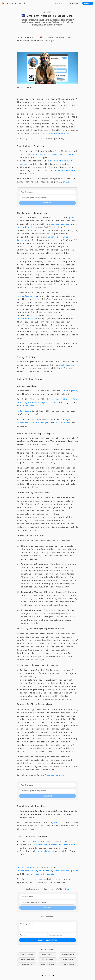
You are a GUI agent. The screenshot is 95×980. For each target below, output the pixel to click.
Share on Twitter (47, 954)
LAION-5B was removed (62, 170)
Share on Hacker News (27, 959)
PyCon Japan (29, 406)
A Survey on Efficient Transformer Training (47, 154)
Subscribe (88, 3)
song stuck (44, 851)
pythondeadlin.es (27, 227)
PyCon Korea (24, 411)
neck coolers (67, 365)
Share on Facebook (27, 954)
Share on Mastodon (47, 964)
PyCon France (32, 402)
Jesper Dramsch (26, 867)
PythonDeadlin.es (59, 133)
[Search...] (74, 3)
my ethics (65, 182)
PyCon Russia (63, 423)
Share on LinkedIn (68, 954)
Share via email (27, 964)
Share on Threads (47, 959)
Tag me (53, 822)
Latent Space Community (41, 874)
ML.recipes (46, 871)
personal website (59, 224)
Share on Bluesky (68, 964)
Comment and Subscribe (48, 940)
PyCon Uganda (69, 391)
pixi (72, 217)
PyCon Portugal (39, 423)
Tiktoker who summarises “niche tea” (54, 845)
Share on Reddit (68, 959)
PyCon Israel (49, 402)
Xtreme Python (60, 399)
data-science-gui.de (66, 871)
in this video (36, 841)
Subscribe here (56, 775)
